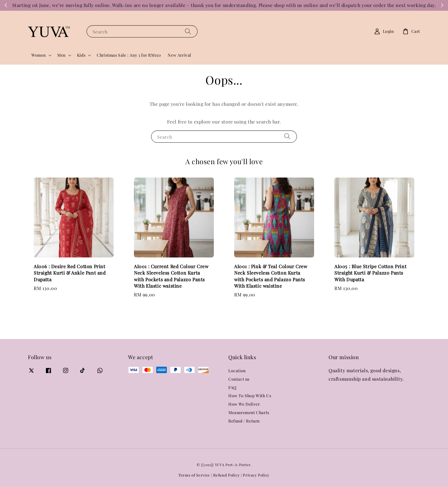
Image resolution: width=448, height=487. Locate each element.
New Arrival (179, 55)
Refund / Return (244, 421)
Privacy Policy (256, 475)
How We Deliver (244, 404)
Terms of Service (194, 475)
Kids (81, 55)
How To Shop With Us (250, 396)
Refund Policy (226, 475)
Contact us (239, 379)
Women (39, 55)
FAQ (232, 387)
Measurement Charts (249, 412)
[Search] (188, 31)
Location (237, 371)
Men (61, 55)
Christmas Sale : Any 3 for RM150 (129, 55)
